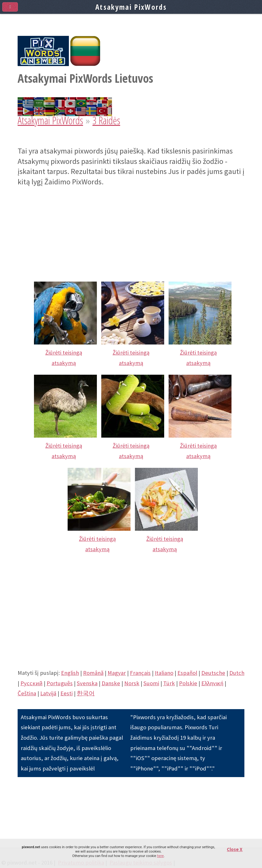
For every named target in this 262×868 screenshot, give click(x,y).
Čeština (27, 693)
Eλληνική (212, 683)
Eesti (67, 693)
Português (60, 683)
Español (187, 673)
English (70, 673)
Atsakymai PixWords (50, 120)
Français (140, 673)
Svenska (87, 683)
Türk (169, 683)
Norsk (132, 683)
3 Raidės (106, 120)
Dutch (237, 673)
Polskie (188, 683)
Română (93, 673)
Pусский (31, 683)
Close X (235, 849)
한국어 (86, 693)
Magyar (117, 673)
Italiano (164, 673)
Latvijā (48, 693)
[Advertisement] (131, 231)
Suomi (151, 683)
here (160, 856)
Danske (111, 683)
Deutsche (213, 673)
